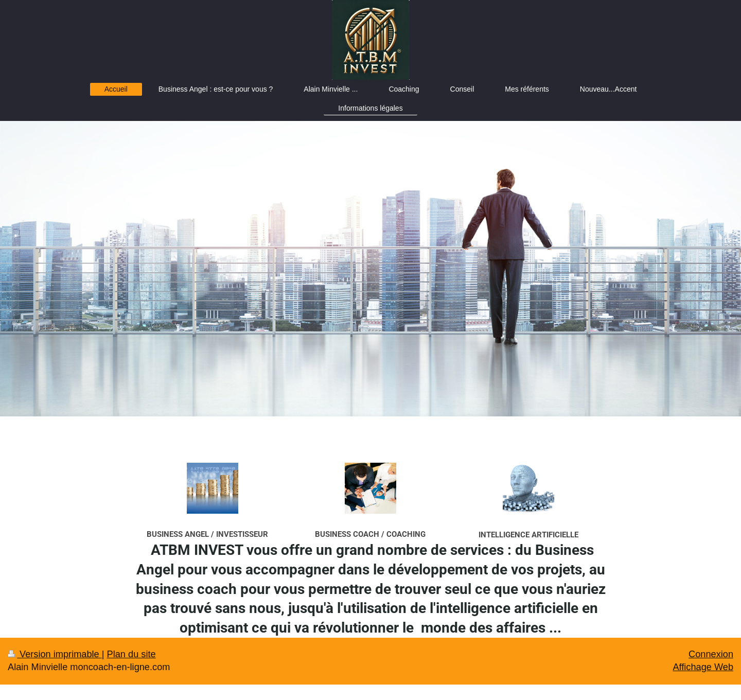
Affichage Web (703, 667)
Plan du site (131, 654)
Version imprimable (55, 654)
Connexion (711, 654)
